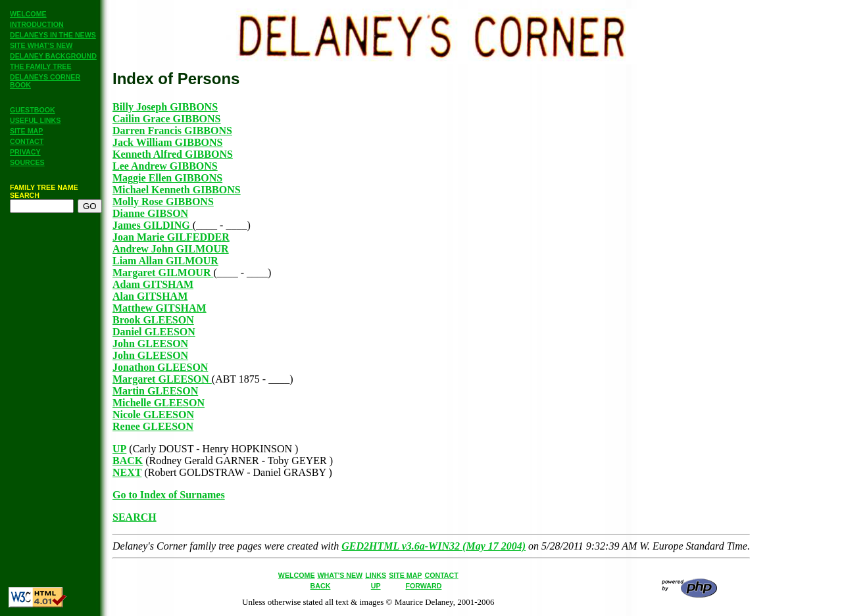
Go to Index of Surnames (169, 495)
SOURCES (27, 162)
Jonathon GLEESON (160, 367)
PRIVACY (25, 152)
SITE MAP (26, 131)
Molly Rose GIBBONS (163, 201)
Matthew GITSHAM (160, 308)
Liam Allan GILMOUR (165, 261)
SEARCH (135, 517)
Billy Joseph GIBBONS (165, 107)
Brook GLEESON (153, 320)
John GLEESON (150, 344)
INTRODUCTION (37, 24)
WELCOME (28, 14)
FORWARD (424, 586)
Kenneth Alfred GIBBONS (173, 154)
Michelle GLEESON (159, 403)
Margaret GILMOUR (163, 272)
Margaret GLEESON (162, 379)
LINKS (376, 575)
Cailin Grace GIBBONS (166, 119)
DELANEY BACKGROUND (53, 56)
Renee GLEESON (153, 426)
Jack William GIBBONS (167, 142)
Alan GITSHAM (150, 296)
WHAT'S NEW (340, 575)
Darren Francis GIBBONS (172, 130)
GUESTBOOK (33, 110)
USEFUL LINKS (35, 120)
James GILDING (153, 225)
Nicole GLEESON (153, 415)
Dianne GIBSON (150, 213)
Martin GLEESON (155, 391)
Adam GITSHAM (153, 284)
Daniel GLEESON (154, 332)
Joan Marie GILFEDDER (171, 237)
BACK (128, 461)
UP (119, 449)
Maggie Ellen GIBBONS (167, 178)
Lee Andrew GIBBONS (165, 166)
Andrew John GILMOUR (171, 249)
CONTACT (27, 141)
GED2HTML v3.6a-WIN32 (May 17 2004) (433, 546)
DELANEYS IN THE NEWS (53, 35)
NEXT (127, 472)
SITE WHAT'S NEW (41, 45)
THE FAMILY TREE (41, 66)
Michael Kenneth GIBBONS (177, 190)
